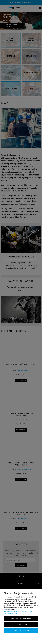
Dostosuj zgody (21, 625)
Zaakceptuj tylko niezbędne (21, 618)
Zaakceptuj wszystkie (21, 631)
